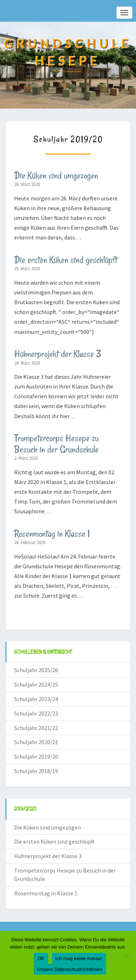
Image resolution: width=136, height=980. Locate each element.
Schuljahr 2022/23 (36, 713)
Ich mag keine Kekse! (79, 958)
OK (41, 958)
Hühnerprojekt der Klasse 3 (58, 354)
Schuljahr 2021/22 (36, 728)
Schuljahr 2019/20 (36, 756)
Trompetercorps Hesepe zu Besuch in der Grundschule (56, 444)
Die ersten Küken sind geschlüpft (66, 260)
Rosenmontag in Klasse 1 (52, 534)
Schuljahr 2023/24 (36, 699)
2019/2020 (25, 809)
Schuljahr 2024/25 (36, 684)
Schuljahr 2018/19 (36, 771)
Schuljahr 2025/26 (36, 670)
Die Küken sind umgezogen (56, 175)
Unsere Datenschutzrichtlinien (70, 969)
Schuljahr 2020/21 (36, 742)
